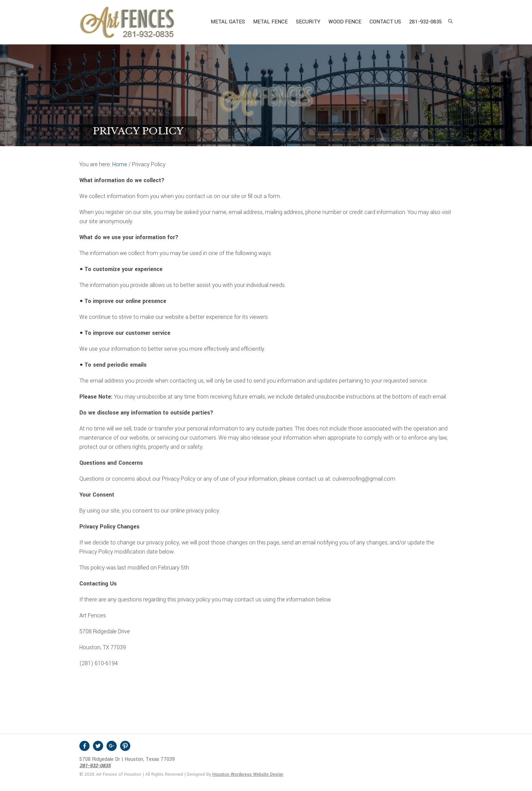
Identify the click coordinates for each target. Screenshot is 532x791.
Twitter (98, 746)
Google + (112, 746)
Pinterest (125, 746)
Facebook (84, 746)
